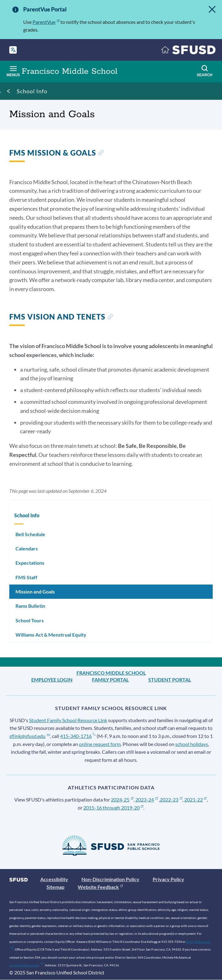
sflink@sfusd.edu (30, 736)
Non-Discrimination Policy (110, 879)
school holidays (192, 744)
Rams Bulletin (30, 606)
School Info (32, 91)
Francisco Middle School (111, 673)
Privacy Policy (168, 879)
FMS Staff (26, 577)
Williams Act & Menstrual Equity (51, 635)
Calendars (27, 548)
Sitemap (55, 887)
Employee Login (52, 680)
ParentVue (46, 22)
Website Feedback (100, 887)
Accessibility (54, 879)
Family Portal (110, 680)
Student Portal (170, 680)
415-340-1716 (78, 736)
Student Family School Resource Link (68, 720)
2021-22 (196, 799)
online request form (100, 744)
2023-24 (147, 799)
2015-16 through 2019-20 (113, 808)
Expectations (30, 563)
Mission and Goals (35, 592)
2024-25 (122, 799)
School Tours (30, 620)
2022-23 (171, 799)
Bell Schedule (30, 534)
